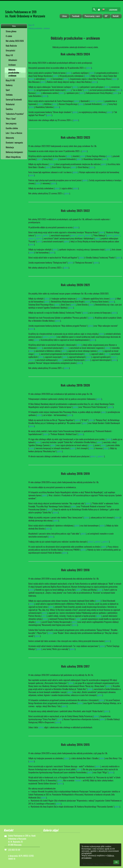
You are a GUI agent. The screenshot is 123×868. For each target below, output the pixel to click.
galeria (89, 68)
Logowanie (113, 10)
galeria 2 (100, 101)
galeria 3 (88, 235)
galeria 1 (93, 101)
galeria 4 (39, 238)
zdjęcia (115, 79)
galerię (41, 727)
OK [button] (116, 862)
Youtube (78, 780)
